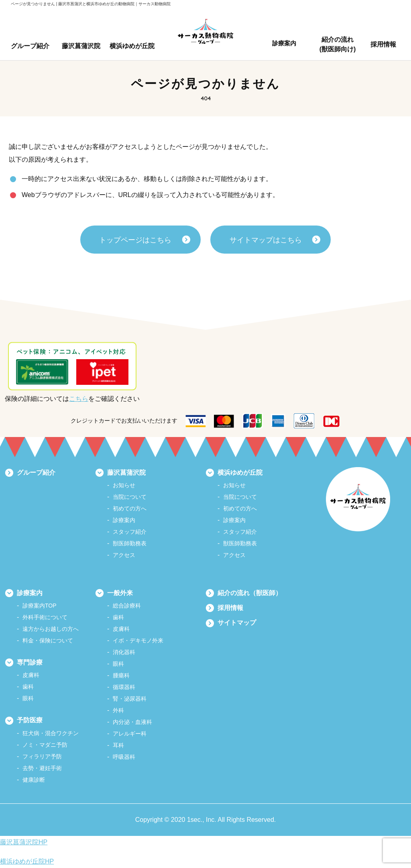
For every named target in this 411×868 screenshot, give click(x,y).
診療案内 (30, 593)
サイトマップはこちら (266, 240)
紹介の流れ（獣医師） (250, 593)
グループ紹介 (36, 473)
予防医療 (30, 720)
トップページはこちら (135, 240)
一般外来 (120, 593)
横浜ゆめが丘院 (240, 473)
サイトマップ (237, 623)
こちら (79, 399)
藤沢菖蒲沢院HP (24, 842)
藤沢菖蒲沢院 (126, 473)
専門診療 (30, 662)
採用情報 (230, 608)
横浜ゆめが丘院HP (27, 861)
